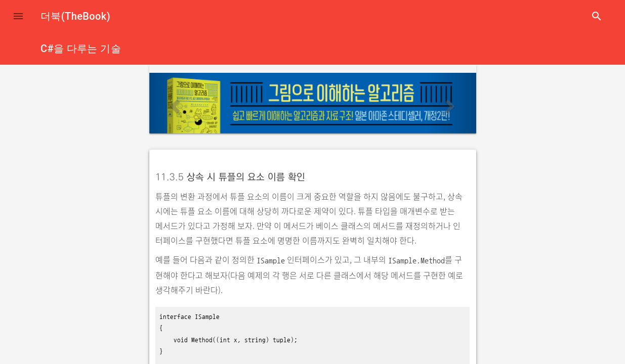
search (597, 16)
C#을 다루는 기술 (81, 49)
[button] (18, 16)
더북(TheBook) (75, 16)
